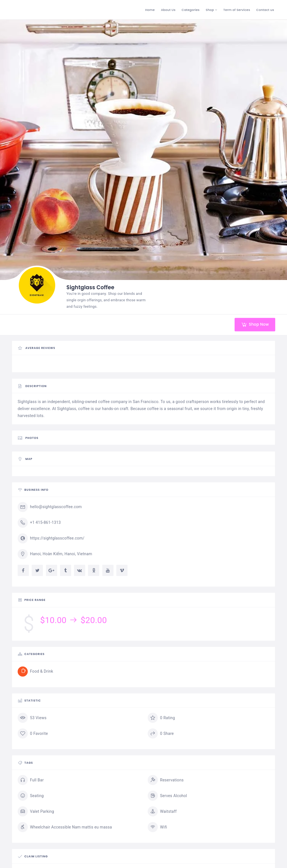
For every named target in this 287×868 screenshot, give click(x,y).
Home (150, 10)
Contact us (265, 10)
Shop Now (253, 325)
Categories (191, 10)
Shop (210, 10)
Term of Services (237, 10)
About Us (168, 10)
